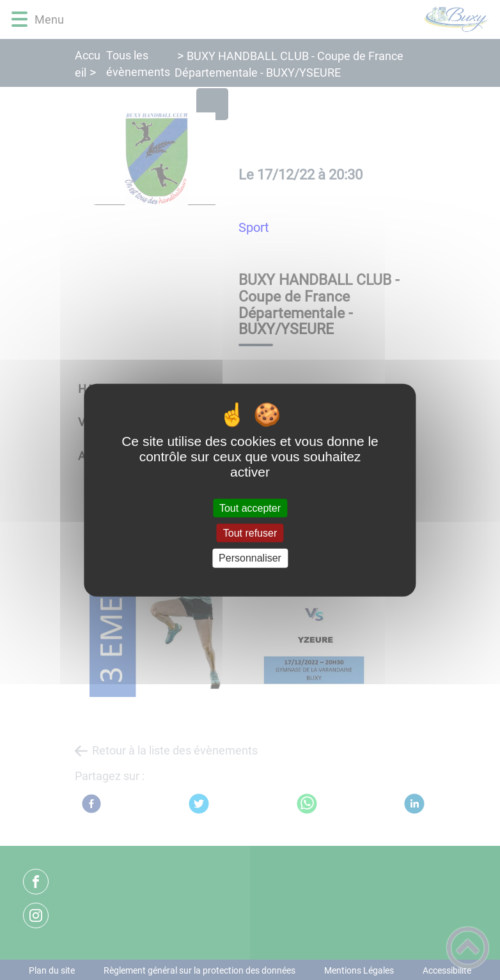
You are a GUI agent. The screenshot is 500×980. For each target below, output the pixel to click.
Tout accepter (250, 508)
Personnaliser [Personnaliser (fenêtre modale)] (250, 558)
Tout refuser (250, 533)
